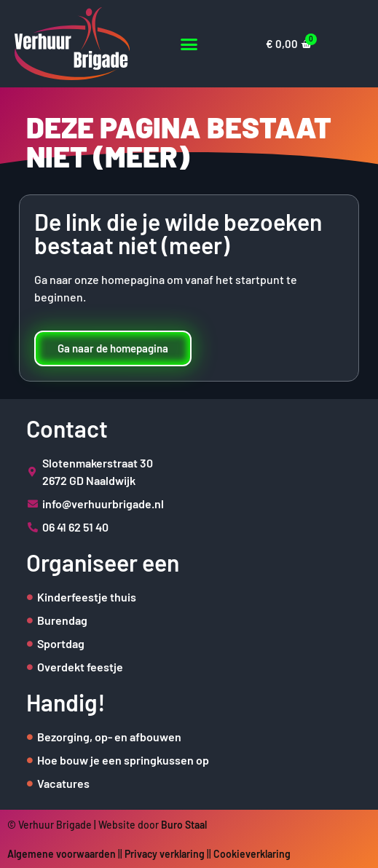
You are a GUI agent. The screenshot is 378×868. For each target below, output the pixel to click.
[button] (189, 44)
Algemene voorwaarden (62, 854)
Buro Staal (184, 825)
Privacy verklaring (165, 854)
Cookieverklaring (252, 854)
